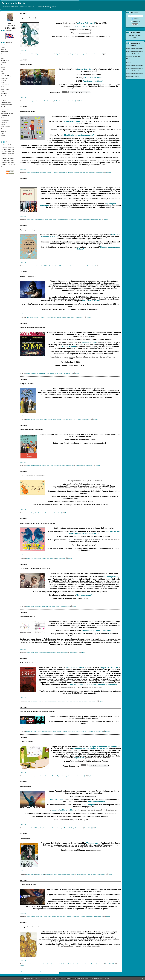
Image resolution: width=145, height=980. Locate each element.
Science (3, 129)
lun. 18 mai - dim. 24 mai (7, 149)
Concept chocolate (26, 64)
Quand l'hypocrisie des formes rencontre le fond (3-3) (38, 523)
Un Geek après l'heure (27, 111)
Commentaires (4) (92, 701)
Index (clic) (10, 28)
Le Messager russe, (111, 577)
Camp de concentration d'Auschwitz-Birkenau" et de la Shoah (93, 685)
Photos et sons (5, 116)
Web (2, 138)
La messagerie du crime (28, 884)
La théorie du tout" (88, 343)
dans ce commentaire (96, 801)
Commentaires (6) (99, 54)
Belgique (3, 56)
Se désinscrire (135, 21)
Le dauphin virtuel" (81, 26)
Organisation (4, 107)
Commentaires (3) (99, 173)
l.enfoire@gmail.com (10, 26)
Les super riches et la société (30, 927)
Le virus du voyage (26, 742)
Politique (3, 118)
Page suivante (42, 971)
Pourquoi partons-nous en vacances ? (104, 747)
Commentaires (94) (88, 466)
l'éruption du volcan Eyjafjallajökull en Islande (90, 749)
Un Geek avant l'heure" (72, 121)
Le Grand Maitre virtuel (86, 23)
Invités (3, 83)
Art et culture (4, 52)
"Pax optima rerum (94, 843)
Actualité (3, 45)
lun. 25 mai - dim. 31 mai (7, 147)
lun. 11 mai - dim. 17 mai (7, 152)
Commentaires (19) (110, 964)
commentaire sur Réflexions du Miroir (97, 631)
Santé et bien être (6, 127)
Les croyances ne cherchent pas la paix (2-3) (35, 568)
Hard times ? (136, 76)
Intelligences (4, 78)
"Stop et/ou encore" (84, 595)
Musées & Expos (5, 98)
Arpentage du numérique (28, 230)
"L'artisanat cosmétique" (93, 81)
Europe (3, 67)
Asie (2, 54)
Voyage (3, 136)
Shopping (4, 131)
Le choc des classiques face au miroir (32, 476)
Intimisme (4, 80)
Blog (2, 58)
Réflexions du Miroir (13, 3)
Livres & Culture (5, 89)
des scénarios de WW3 (91, 301)
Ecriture (3, 65)
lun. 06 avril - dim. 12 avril (8, 163)
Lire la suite (23, 50)
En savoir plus (105, 978)
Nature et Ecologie (6, 102)
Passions (4, 111)
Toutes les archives (6, 167)
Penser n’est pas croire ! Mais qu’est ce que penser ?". (94, 532)
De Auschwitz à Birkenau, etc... (30, 663)
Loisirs (3, 91)
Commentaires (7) (98, 731)
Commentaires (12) (74, 653)
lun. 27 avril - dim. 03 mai (8, 156)
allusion (128, 48)
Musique (3, 100)
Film (2, 72)
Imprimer (107, 54)
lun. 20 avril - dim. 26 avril (8, 158)
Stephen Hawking (69, 347)
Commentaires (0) (72, 101)
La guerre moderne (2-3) (28, 18)
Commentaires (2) (79, 317)
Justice (3, 87)
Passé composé (25, 838)
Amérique (4, 49)
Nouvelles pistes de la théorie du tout (32, 328)
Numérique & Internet (7, 105)
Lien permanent (90, 54)
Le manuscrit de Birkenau (75, 668)
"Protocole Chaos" (56, 800)
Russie (3, 125)
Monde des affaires (6, 96)
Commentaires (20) (61, 558)
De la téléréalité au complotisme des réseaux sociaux (38, 711)
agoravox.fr (80, 758)
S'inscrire (135, 19)
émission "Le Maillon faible (62, 810)
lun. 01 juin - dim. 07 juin (7, 145)
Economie (4, 63)
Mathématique (5, 94)
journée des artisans (85, 69)
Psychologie (4, 122)
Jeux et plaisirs (5, 85)
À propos (10, 23)
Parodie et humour (6, 109)
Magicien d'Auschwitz (109, 668)
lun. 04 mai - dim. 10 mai (7, 154)
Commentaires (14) (96, 220)
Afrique (3, 47)
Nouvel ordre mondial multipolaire (31, 430)
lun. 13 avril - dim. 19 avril (8, 160)
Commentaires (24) (65, 606)
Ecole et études (5, 60)
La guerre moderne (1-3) (28, 276)
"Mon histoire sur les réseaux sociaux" (79, 135)
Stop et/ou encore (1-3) (27, 617)
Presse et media (5, 120)
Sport (3, 133)
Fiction (3, 69)
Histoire (3, 74)
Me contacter (135, 29)
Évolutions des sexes (138, 48)
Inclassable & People (7, 76)
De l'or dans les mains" (93, 78)
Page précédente (25, 971)
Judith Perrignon (88, 805)
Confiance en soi (25, 786)
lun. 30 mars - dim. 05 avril (8, 165)
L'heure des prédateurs (28, 183)
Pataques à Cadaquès (27, 384)
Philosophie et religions (7, 113)
